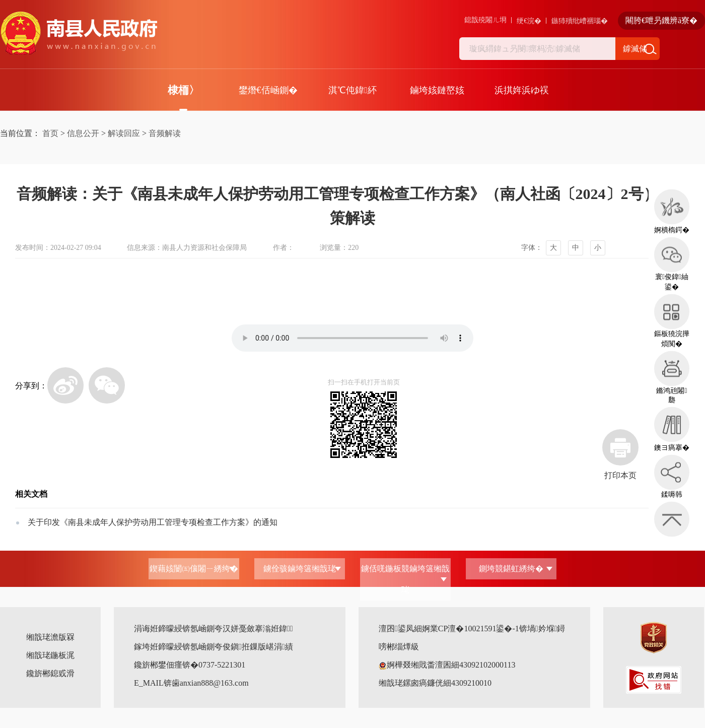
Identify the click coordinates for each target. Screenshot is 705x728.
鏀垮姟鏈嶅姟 (437, 90)
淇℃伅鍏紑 (352, 90)
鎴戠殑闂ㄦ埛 (485, 20)
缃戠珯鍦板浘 (50, 655)
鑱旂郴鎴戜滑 (50, 673)
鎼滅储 (635, 49)
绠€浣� (529, 21)
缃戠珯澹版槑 (50, 637)
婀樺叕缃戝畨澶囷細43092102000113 (447, 665)
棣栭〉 (184, 90)
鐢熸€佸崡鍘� (268, 90)
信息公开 (83, 133)
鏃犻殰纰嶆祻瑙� (580, 21)
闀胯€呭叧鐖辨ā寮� (661, 20)
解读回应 (124, 133)
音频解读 (165, 133)
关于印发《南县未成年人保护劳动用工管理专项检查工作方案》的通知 (153, 522)
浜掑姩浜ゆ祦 (522, 90)
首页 (50, 133)
